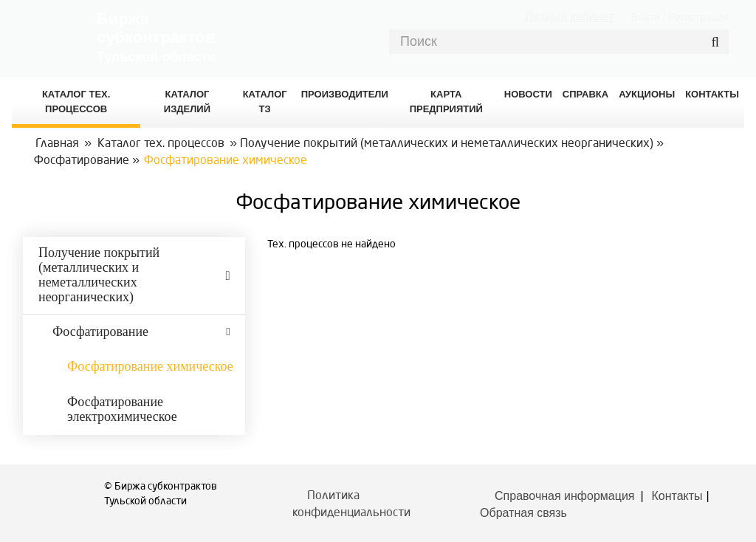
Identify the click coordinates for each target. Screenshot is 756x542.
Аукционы (647, 94)
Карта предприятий (446, 102)
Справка (585, 94)
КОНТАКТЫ (712, 94)
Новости (528, 94)
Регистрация (698, 17)
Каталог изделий (187, 102)
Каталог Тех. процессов (76, 102)
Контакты (677, 496)
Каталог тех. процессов (161, 144)
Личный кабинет (569, 17)
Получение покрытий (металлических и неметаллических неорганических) (447, 144)
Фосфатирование (82, 161)
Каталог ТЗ (265, 102)
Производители (345, 94)
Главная (57, 144)
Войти (645, 17)
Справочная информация (564, 496)
